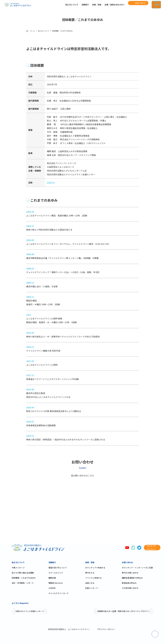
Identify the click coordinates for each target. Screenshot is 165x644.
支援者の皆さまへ (92, 611)
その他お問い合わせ (130, 588)
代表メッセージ (18, 568)
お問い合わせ (127, 562)
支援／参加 (86, 6)
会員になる (90, 583)
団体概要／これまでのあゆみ (24, 578)
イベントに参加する (93, 578)
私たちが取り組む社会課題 (23, 573)
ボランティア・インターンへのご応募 (137, 568)
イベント (34, 611)
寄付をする (90, 573)
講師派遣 (52, 578)
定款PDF (51, 183)
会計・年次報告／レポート (23, 583)
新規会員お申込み (129, 583)
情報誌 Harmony (56, 583)
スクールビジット (56, 573)
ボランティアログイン (138, 611)
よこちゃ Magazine (20, 603)
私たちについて (61, 6)
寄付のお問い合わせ (130, 573)
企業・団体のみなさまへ (104, 6)
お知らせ (21, 611)
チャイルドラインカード (59, 593)
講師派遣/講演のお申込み (132, 578)
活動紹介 (74, 6)
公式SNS (52, 588)
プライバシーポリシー (106, 629)
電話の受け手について (58, 568)
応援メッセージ (92, 588)
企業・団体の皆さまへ (114, 611)
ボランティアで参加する (95, 568)
